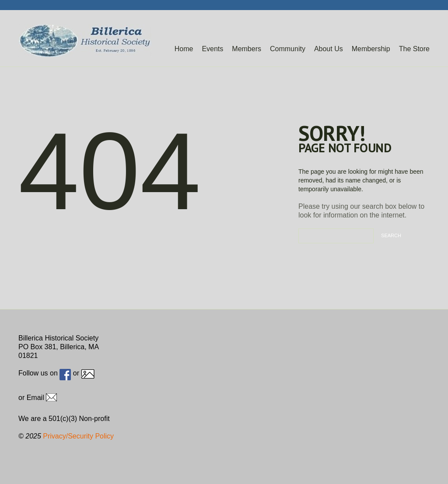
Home (184, 49)
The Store (414, 49)
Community (288, 49)
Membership (371, 49)
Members (247, 49)
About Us (329, 49)
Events (212, 49)
